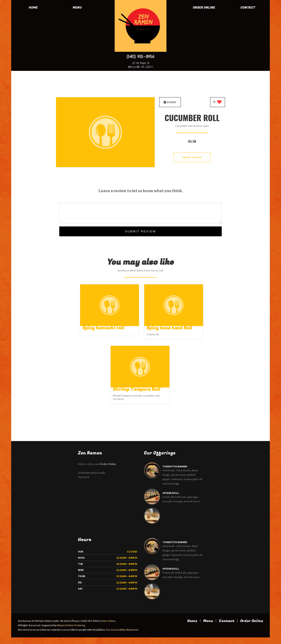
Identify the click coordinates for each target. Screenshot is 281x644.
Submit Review (140, 231)
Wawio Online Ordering (71, 632)
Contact (248, 8)
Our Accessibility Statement (122, 636)
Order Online (204, 8)
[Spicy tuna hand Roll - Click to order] (174, 325)
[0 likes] (218, 102)
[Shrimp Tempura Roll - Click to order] (140, 387)
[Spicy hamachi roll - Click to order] (110, 325)
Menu (77, 8)
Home (33, 8)
